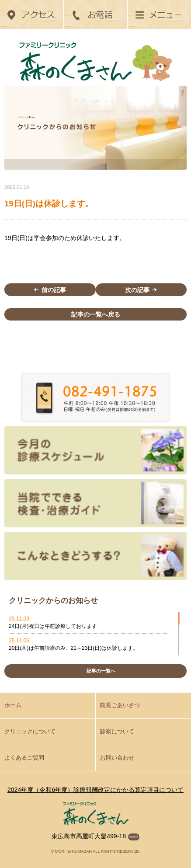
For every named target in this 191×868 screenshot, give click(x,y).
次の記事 (141, 290)
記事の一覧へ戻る (96, 314)
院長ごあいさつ (120, 705)
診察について (117, 732)
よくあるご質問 (24, 758)
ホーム (13, 705)
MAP (134, 837)
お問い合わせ (117, 758)
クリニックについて (30, 732)
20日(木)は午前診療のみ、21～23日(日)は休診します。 (73, 648)
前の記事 (50, 290)
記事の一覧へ (101, 671)
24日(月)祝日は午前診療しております (53, 626)
